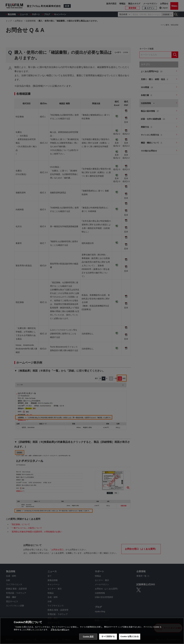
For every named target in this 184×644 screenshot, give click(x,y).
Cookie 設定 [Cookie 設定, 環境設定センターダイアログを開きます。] (88, 636)
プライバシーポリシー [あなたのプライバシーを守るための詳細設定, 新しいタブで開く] (60, 630)
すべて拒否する (108, 636)
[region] (92, 631)
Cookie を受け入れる (130, 636)
